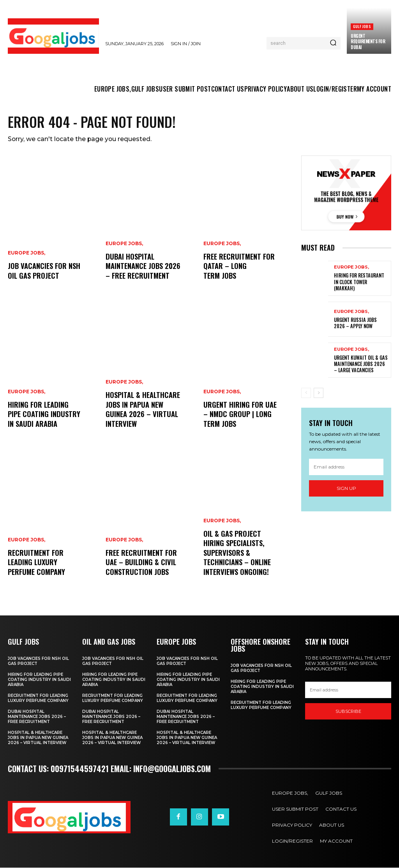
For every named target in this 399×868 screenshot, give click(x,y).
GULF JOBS (362, 26)
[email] (346, 467)
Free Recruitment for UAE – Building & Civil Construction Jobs (141, 563)
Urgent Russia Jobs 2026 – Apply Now (361, 324)
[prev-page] (306, 394)
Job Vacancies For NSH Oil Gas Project (43, 271)
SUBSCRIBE (348, 712)
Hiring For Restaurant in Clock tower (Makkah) (361, 283)
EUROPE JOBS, (26, 255)
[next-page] (319, 394)
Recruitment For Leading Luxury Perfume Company (36, 563)
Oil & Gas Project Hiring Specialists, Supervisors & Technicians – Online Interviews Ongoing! (237, 554)
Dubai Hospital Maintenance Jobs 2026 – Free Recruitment (142, 267)
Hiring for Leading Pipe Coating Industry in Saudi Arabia (43, 415)
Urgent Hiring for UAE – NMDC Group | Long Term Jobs (240, 415)
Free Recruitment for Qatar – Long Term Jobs (238, 267)
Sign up (346, 489)
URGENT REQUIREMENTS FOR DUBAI (368, 42)
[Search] (333, 43)
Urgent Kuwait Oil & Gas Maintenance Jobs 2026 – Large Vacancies (361, 364)
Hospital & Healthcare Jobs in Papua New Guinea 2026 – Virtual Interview (142, 410)
